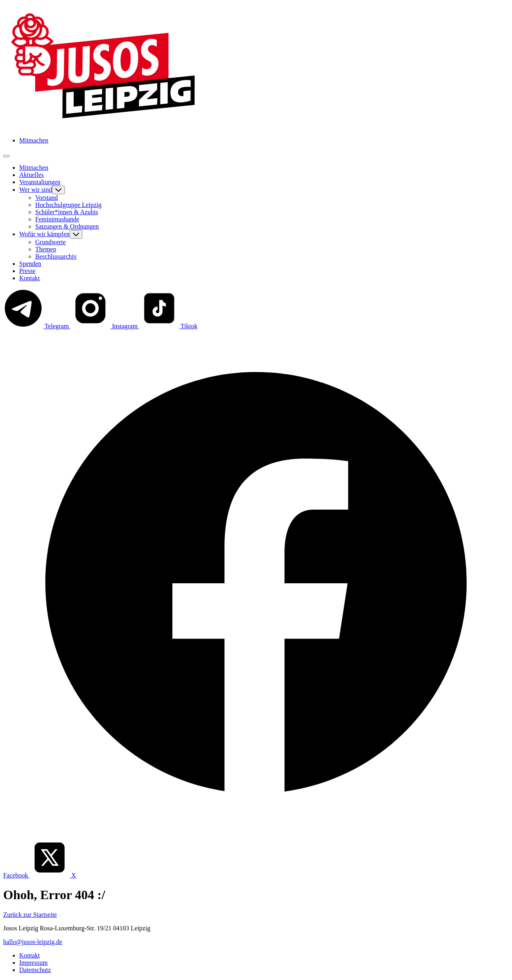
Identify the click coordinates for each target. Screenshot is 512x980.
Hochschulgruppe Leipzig (68, 205)
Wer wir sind (36, 190)
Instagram (105, 326)
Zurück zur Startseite (30, 915)
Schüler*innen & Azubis (67, 212)
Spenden (30, 264)
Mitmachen (34, 140)
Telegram (37, 326)
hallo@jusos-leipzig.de (33, 942)
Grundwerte (50, 242)
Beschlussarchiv (56, 256)
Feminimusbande (57, 219)
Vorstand (47, 198)
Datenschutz (35, 970)
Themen (46, 249)
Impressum (33, 963)
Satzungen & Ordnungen (67, 226)
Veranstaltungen (40, 182)
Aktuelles (31, 175)
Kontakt (30, 278)
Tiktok (168, 326)
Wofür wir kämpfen (44, 234)
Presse (27, 271)
